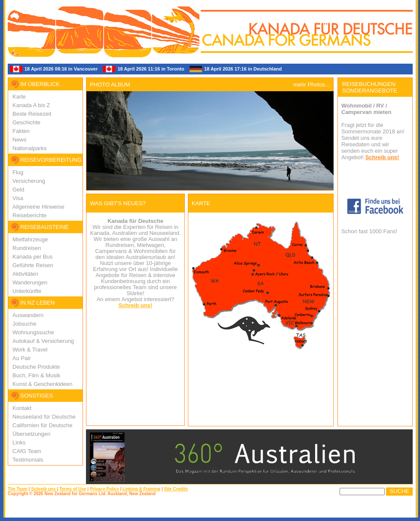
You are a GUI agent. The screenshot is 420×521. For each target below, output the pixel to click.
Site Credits (176, 489)
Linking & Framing (141, 489)
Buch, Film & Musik (36, 375)
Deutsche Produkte (36, 367)
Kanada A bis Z (31, 105)
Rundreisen (27, 248)
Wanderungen (30, 282)
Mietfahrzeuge (30, 239)
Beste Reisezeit (32, 114)
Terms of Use (73, 489)
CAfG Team (27, 451)
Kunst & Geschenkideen (42, 384)
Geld (18, 190)
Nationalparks (30, 148)
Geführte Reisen (33, 265)
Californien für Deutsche (42, 425)
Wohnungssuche (33, 332)
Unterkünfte (27, 291)
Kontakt (22, 408)
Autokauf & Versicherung (43, 341)
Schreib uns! (136, 305)
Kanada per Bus (32, 257)
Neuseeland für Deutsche (44, 417)
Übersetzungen (31, 434)
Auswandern (28, 315)
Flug (18, 172)
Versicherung (29, 181)
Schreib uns (43, 489)
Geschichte (26, 122)
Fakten (21, 131)
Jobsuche (25, 324)
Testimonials (28, 460)
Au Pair (22, 358)
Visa (18, 198)
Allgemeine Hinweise (38, 207)
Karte (19, 97)
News (20, 140)
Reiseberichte (30, 215)
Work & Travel (30, 350)
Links (19, 442)
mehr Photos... (311, 85)
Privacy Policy (104, 489)
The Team (18, 489)
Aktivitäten (25, 274)
